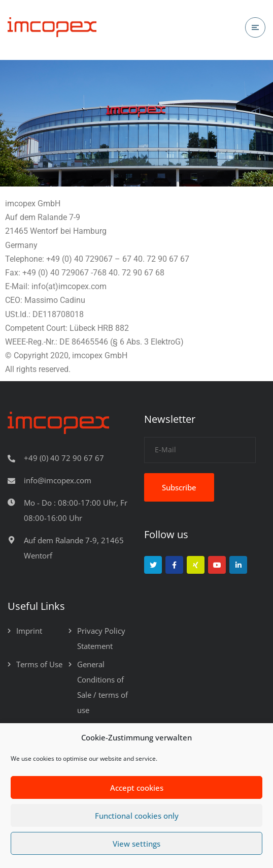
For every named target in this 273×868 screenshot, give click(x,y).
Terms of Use (39, 664)
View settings (136, 844)
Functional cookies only (137, 816)
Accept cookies (137, 788)
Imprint (29, 631)
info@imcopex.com (58, 480)
